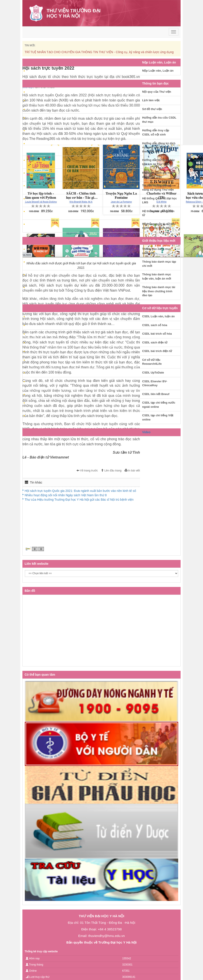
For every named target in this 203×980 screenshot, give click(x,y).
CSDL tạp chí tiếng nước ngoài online (159, 405)
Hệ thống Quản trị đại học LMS (159, 200)
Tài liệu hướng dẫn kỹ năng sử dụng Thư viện (158, 188)
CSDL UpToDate (153, 373)
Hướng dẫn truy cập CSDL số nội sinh (156, 132)
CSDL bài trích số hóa (157, 334)
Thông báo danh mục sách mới (157, 251)
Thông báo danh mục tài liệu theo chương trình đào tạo (159, 291)
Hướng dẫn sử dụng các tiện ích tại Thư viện (159, 162)
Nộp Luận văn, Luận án (158, 71)
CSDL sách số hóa (155, 325)
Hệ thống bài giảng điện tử (158, 213)
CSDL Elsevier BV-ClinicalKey (155, 383)
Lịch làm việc (151, 100)
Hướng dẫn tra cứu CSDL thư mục (159, 120)
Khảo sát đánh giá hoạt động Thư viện (158, 175)
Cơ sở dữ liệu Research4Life (152, 362)
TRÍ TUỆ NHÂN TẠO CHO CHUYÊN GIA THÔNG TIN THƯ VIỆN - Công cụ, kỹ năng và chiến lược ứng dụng (99, 52)
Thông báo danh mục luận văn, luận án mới (157, 276)
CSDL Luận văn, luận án (158, 316)
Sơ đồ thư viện (152, 109)
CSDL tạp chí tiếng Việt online (158, 417)
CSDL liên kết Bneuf (156, 394)
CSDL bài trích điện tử (157, 351)
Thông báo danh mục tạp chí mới (159, 264)
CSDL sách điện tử (155, 342)
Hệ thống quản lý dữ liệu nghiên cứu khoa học (159, 226)
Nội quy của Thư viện (157, 92)
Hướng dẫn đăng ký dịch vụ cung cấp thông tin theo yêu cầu (159, 147)
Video (146, 432)
